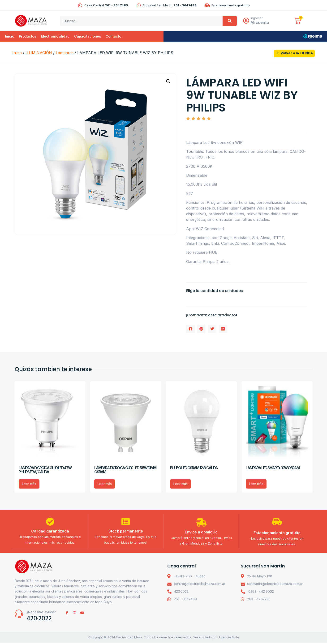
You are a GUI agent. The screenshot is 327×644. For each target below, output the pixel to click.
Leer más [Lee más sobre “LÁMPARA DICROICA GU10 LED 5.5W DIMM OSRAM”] (105, 484)
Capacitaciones (88, 36)
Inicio (10, 36)
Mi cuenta (261, 23)
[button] (168, 82)
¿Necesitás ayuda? (41, 613)
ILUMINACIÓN (39, 53)
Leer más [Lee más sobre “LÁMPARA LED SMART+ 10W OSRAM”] (256, 484)
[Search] (230, 21)
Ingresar (258, 18)
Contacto (113, 36)
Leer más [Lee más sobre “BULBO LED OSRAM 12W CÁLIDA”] (181, 484)
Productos (28, 36)
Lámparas (65, 53)
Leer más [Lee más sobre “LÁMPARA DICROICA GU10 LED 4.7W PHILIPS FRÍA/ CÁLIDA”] (29, 484)
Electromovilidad (55, 36)
